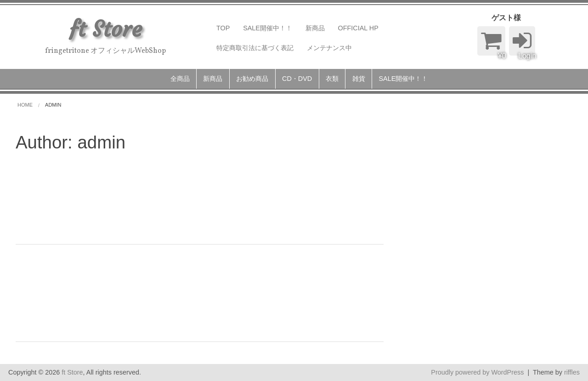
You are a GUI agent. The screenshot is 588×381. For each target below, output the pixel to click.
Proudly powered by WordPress (477, 372)
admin (98, 205)
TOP (223, 28)
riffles (572, 372)
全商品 (180, 79)
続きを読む (218, 224)
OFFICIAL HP (358, 28)
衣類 (332, 79)
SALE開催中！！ (268, 28)
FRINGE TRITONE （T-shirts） (139, 273)
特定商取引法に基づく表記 (255, 48)
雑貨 (359, 79)
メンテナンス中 (329, 48)
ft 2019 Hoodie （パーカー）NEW (150, 175)
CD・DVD (297, 79)
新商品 (315, 28)
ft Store (72, 372)
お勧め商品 (252, 79)
